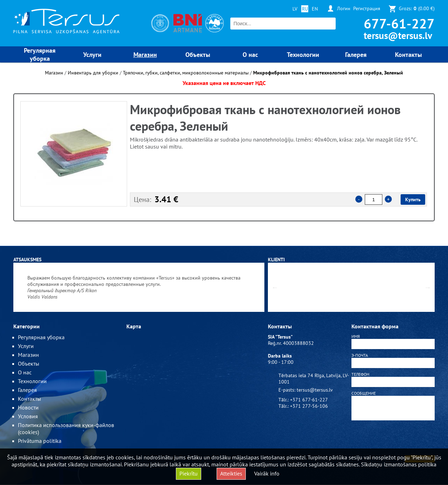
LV (295, 9)
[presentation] (393, 439)
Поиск (330, 24)
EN (315, 9)
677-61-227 (399, 23)
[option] (74, 154)
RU (305, 9)
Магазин (54, 73)
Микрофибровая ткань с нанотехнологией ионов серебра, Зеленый (328, 73)
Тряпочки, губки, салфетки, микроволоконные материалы (186, 73)
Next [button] (428, 287)
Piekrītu (189, 473)
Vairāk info (267, 473)
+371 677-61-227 (309, 400)
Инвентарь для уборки (93, 73)
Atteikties (231, 473)
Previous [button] (275, 287)
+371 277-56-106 (309, 406)
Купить (413, 199)
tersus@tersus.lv (398, 35)
